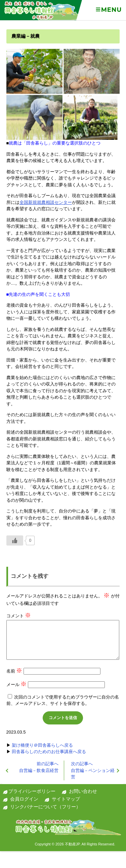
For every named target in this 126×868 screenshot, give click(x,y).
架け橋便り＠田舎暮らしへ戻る (42, 745)
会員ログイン (24, 799)
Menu (108, 10)
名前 (14, 671)
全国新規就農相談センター (46, 202)
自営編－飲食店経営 (39, 767)
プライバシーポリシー (32, 791)
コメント (19, 616)
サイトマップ (66, 799)
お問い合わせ (83, 791)
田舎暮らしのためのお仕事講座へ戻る (49, 752)
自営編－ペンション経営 (93, 770)
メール (17, 685)
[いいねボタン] (15, 540)
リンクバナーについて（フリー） (45, 807)
